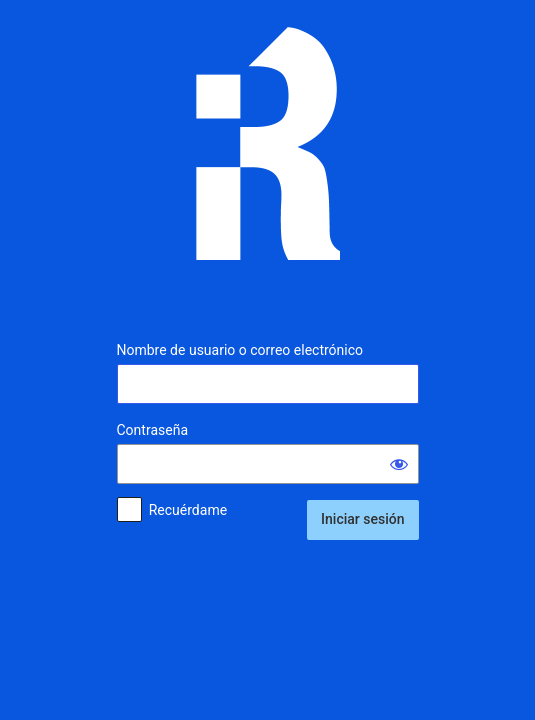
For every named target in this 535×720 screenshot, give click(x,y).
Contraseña (153, 430)
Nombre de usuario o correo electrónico (240, 350)
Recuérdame (188, 510)
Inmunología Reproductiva (268, 158)
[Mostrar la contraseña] (399, 464)
